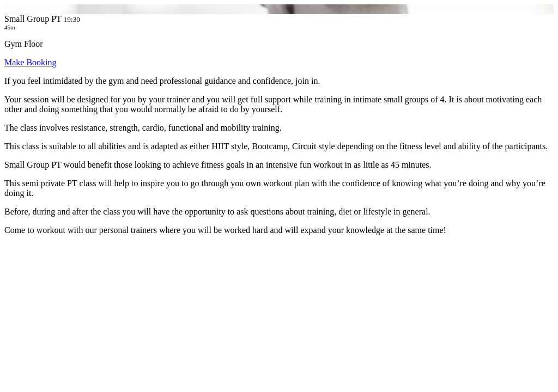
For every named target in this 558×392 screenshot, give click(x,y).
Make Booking (31, 62)
